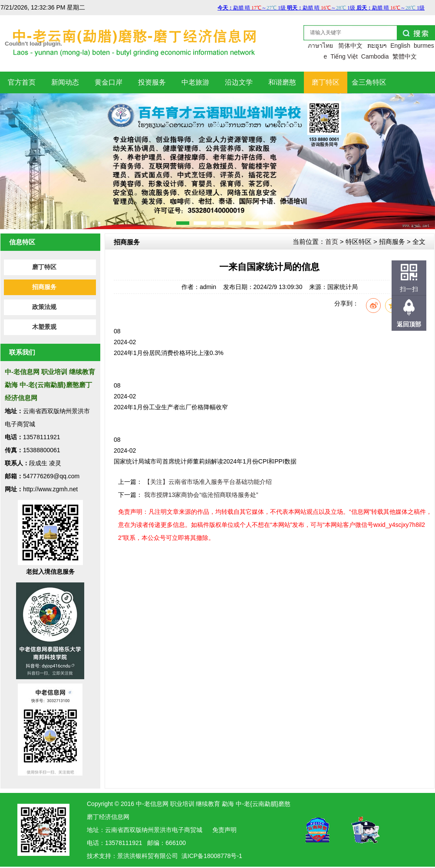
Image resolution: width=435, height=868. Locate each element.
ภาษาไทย (320, 46)
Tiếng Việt (344, 56)
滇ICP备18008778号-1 (212, 856)
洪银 (135, 856)
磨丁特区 (44, 267)
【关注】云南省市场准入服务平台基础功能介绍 (208, 482)
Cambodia (375, 56)
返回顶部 (409, 324)
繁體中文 (405, 56)
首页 (332, 242)
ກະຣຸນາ (377, 46)
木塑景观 (44, 327)
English (400, 46)
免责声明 (224, 830)
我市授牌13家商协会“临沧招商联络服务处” (201, 495)
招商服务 (44, 287)
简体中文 (350, 46)
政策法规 (44, 307)
